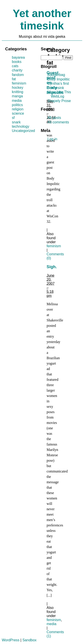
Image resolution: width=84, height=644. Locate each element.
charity (17, 70)
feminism (54, 246)
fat (14, 79)
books (17, 62)
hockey (18, 88)
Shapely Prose (59, 101)
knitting (18, 92)
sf (13, 118)
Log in (52, 139)
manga (17, 96)
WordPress (11, 640)
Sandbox (29, 640)
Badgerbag (56, 75)
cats (15, 66)
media (52, 624)
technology (20, 126)
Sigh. (52, 267)
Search (48, 49)
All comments (58, 122)
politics (17, 105)
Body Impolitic (59, 79)
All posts (54, 118)
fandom (18, 75)
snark (16, 122)
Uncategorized (23, 131)
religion (18, 109)
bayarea (18, 57)
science (18, 113)
